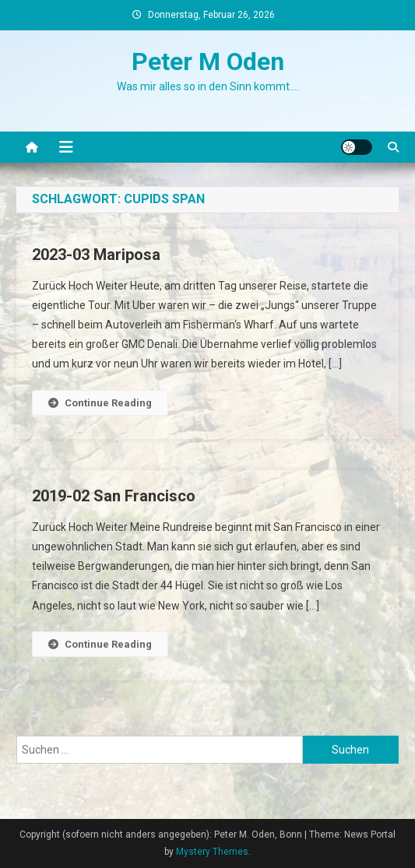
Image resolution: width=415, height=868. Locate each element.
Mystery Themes (212, 852)
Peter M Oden (208, 61)
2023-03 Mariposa (96, 255)
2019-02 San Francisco (114, 496)
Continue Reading (100, 403)
